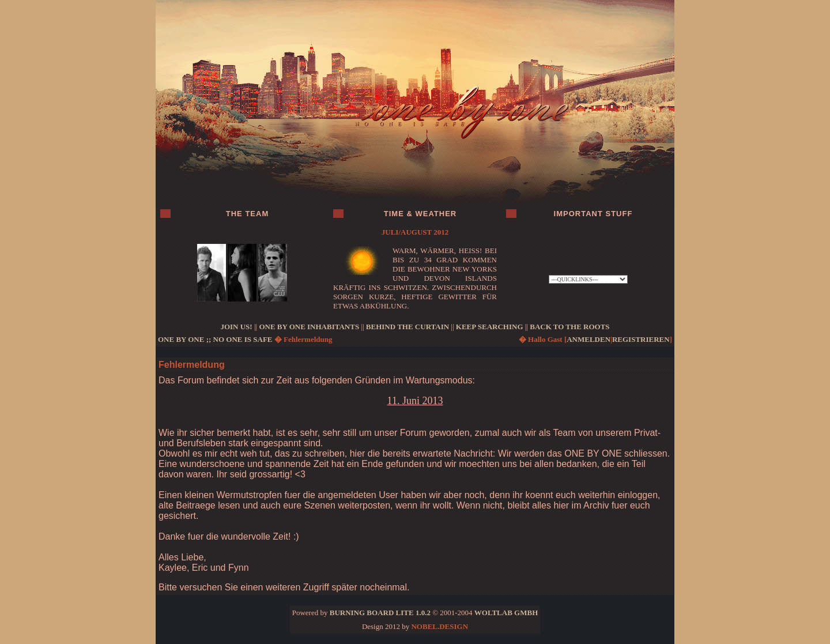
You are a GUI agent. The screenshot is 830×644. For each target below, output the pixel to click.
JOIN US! (236, 327)
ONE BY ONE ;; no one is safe (215, 339)
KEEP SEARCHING (490, 327)
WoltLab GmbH (506, 613)
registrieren (641, 339)
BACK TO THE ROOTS (569, 327)
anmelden (588, 339)
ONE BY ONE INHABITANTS (309, 327)
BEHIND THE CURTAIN (408, 327)
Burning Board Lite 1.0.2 (380, 613)
